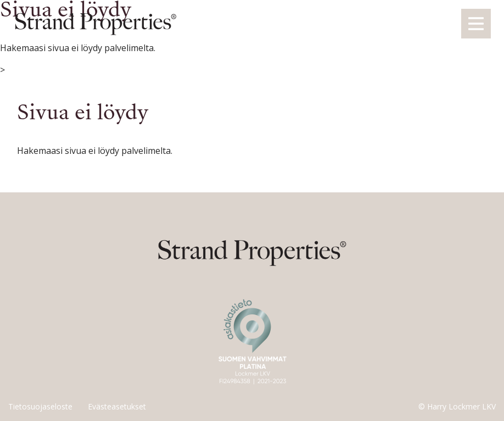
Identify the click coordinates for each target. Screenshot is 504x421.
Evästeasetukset (117, 406)
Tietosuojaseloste (40, 406)
